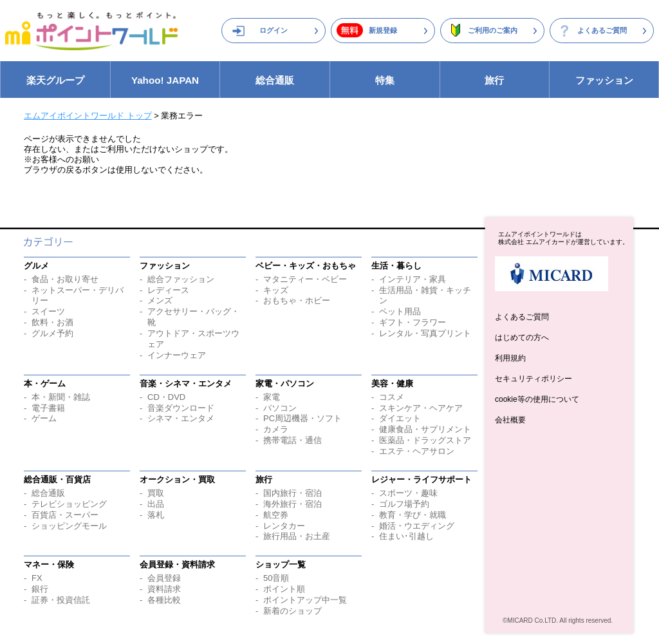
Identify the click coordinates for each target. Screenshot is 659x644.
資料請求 (164, 589)
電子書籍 (48, 408)
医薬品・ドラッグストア (425, 440)
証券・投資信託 (61, 600)
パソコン (280, 408)
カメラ (276, 429)
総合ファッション (181, 279)
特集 (385, 80)
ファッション (604, 80)
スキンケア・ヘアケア (421, 408)
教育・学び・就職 (413, 515)
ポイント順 (284, 589)
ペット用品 (400, 311)
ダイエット (400, 418)
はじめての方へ (522, 337)
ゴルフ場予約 (404, 504)
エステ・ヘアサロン (417, 451)
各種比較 (164, 600)
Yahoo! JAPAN (165, 80)
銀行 (40, 589)
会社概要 (510, 420)
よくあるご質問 (602, 30)
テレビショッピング (69, 504)
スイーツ (48, 311)
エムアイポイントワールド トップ (88, 116)
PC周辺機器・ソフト (302, 418)
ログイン (274, 30)
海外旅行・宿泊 (292, 504)
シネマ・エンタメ (181, 418)
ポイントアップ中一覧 (305, 600)
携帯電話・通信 (292, 440)
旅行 (494, 80)
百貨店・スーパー (65, 515)
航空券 (276, 515)
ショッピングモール (69, 526)
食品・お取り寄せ (65, 279)
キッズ (276, 290)
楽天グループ (55, 80)
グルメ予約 (52, 333)
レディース (168, 290)
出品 (156, 504)
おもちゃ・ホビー (297, 300)
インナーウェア (177, 355)
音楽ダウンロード (181, 408)
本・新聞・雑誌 (61, 397)
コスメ (392, 397)
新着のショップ (292, 611)
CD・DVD (166, 397)
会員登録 (164, 578)
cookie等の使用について (537, 399)
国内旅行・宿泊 (292, 493)
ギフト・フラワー (413, 322)
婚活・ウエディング (417, 526)
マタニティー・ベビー (305, 279)
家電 (272, 397)
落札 (156, 515)
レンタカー (284, 526)
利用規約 (510, 358)
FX (37, 578)
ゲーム (44, 418)
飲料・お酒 (52, 322)
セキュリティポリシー (534, 379)
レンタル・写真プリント (425, 333)
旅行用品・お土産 (297, 536)
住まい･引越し (406, 536)
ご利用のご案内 (493, 30)
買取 (156, 493)
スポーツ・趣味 (408, 493)
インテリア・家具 (413, 279)
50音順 (276, 578)
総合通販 (275, 80)
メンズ (160, 300)
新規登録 (383, 30)
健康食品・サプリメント (425, 429)
